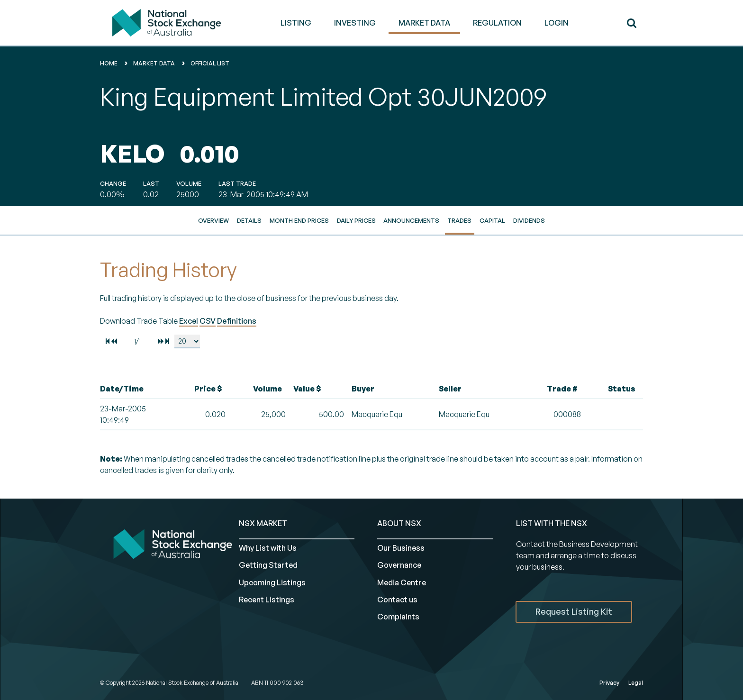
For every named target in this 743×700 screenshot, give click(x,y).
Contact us (397, 600)
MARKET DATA (424, 23)
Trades (459, 220)
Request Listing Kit (574, 611)
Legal (636, 683)
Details (249, 220)
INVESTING (355, 23)
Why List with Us (268, 548)
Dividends (529, 220)
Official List (210, 63)
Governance (399, 565)
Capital (492, 220)
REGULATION (497, 23)
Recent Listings (267, 600)
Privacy (609, 683)
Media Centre (402, 582)
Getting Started (268, 565)
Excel (189, 321)
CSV (208, 321)
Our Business (401, 548)
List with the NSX (552, 523)
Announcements (411, 220)
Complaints (398, 617)
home (109, 63)
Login (557, 23)
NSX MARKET (263, 523)
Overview (213, 220)
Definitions (237, 321)
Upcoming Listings (272, 582)
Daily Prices (356, 220)
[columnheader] (136, 389)
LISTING (296, 23)
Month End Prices (299, 220)
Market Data (154, 63)
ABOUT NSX (399, 523)
